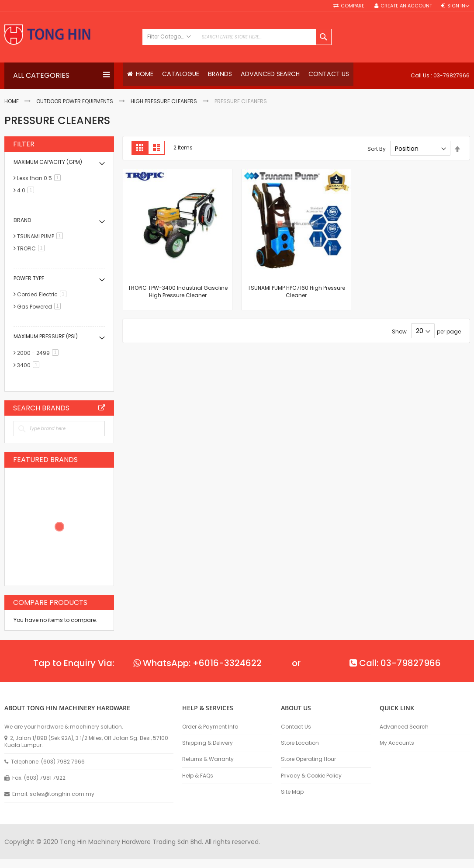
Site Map (292, 792)
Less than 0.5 (40, 179)
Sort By (377, 149)
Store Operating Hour (308, 759)
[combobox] (237, 37)
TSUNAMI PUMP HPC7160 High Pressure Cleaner (296, 292)
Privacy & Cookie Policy (311, 776)
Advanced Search (404, 727)
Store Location (300, 743)
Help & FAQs (198, 776)
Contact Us (296, 727)
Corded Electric (43, 295)
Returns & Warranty (208, 759)
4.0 (27, 191)
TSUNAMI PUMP (42, 237)
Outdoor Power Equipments (75, 101)
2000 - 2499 (39, 353)
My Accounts (397, 743)
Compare (353, 6)
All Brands (102, 408)
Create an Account (406, 6)
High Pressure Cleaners (164, 101)
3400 (30, 365)
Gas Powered (40, 307)
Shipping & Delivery (208, 743)
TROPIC (32, 249)
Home (12, 101)
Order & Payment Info (210, 727)
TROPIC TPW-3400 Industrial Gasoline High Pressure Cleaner (178, 292)
